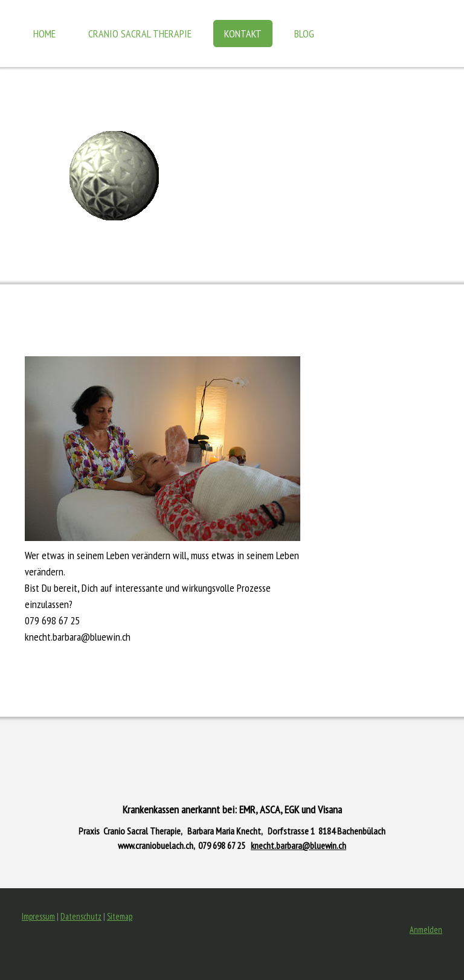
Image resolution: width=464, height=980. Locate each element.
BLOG (304, 34)
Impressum (38, 916)
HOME (44, 34)
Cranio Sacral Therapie (140, 34)
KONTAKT (243, 34)
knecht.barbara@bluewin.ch (298, 845)
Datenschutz (81, 916)
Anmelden (426, 930)
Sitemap (120, 916)
